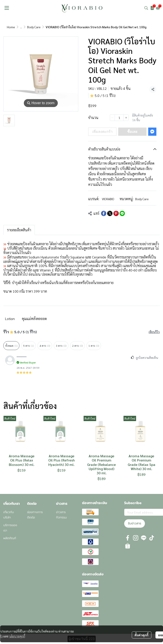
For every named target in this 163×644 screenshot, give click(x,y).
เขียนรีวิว (154, 332)
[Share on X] (110, 213)
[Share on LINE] (122, 213)
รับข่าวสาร (135, 523)
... (21, 27)
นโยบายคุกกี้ (17, 636)
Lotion (10, 319)
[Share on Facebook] (104, 213)
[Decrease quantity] (112, 118)
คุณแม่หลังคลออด (34, 319)
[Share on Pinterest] (116, 213)
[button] (146, 8)
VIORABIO (108, 199)
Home (11, 27)
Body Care (34, 27)
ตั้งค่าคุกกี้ (141, 635)
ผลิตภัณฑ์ (10, 538)
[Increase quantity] (126, 118)
